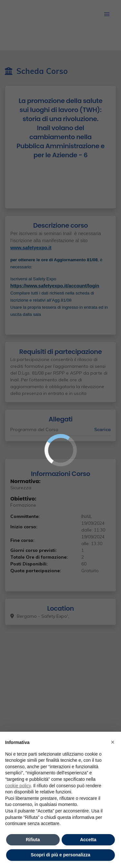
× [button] (113, 742)
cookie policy (18, 786)
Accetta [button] (88, 840)
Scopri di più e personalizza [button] (60, 855)
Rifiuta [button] (33, 840)
